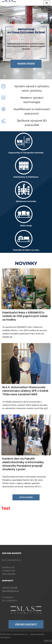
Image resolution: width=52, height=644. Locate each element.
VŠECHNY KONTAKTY (26, 624)
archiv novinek (26, 497)
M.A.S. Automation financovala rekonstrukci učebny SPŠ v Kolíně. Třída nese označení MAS (26, 391)
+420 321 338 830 (10, 588)
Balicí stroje (26, 226)
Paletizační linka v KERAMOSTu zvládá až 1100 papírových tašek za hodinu (25, 316)
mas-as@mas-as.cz (10, 591)
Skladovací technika (26, 201)
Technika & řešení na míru (26, 250)
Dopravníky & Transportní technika (26, 153)
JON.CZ (48, 641)
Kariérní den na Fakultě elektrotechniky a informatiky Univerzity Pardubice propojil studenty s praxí (23, 464)
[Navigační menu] (47, 3)
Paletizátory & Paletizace (26, 177)
